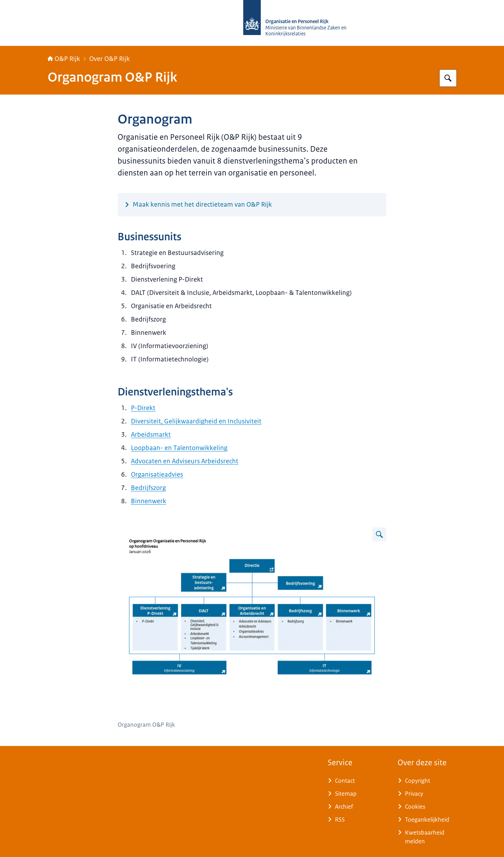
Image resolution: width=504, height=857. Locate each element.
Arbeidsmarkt (151, 435)
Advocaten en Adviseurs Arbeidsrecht (185, 461)
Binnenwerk (149, 501)
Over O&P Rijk (110, 59)
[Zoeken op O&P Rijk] (448, 78)
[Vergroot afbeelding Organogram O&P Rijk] (379, 534)
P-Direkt (143, 408)
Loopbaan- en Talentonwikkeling (179, 448)
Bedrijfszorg (148, 488)
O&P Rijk (64, 59)
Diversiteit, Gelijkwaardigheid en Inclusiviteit (196, 421)
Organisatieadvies (157, 475)
